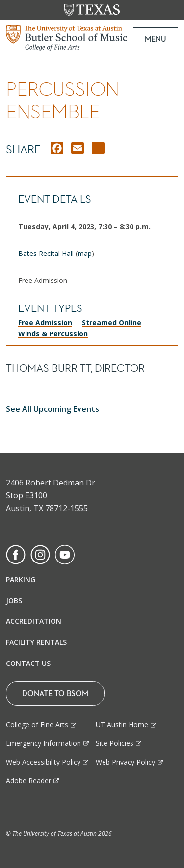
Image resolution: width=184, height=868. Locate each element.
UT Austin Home (122, 725)
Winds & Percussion (53, 334)
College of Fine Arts (37, 725)
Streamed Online (112, 322)
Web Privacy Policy (125, 762)
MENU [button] (156, 39)
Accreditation (34, 621)
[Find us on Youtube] (65, 554)
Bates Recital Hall (46, 253)
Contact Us (28, 663)
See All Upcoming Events (53, 409)
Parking (21, 579)
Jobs (14, 600)
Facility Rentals (36, 642)
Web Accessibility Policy (43, 762)
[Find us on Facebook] (16, 554)
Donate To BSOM (55, 693)
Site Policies (115, 743)
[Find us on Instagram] (40, 554)
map (85, 253)
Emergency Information (43, 743)
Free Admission (45, 322)
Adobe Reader (28, 780)
